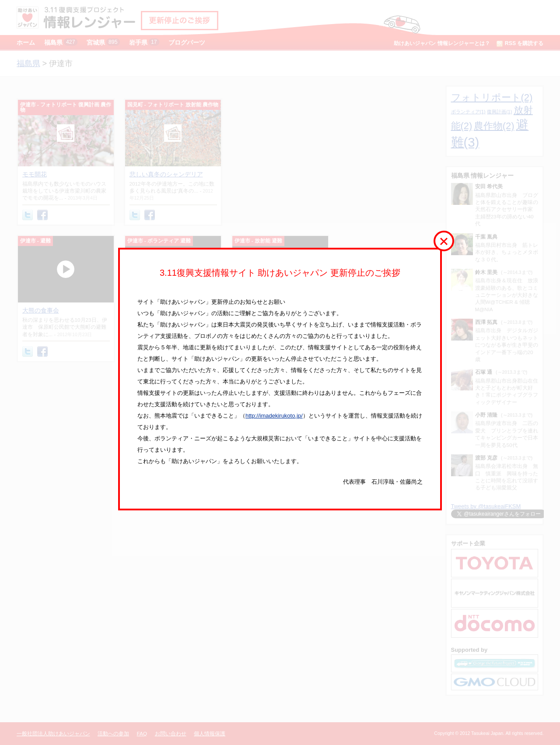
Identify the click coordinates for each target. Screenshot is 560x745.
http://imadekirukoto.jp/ (274, 416)
